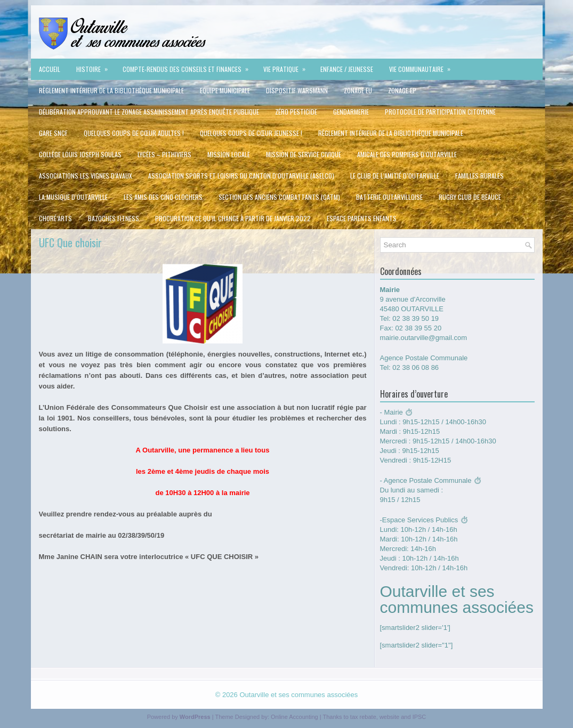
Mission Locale (229, 154)
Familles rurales (479, 176)
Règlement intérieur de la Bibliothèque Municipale (111, 90)
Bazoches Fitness (114, 218)
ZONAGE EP (402, 90)
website (389, 717)
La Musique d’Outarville (73, 197)
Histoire (95, 66)
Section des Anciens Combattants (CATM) (279, 197)
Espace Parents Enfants (362, 218)
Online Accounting (294, 717)
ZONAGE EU (358, 90)
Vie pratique (288, 66)
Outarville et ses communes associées (298, 695)
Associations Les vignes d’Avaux (86, 176)
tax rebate (363, 717)
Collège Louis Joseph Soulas (80, 154)
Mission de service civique (304, 154)
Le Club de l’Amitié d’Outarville (395, 176)
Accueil (50, 69)
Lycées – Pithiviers (164, 154)
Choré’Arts (55, 218)
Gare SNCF (53, 133)
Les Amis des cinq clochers (163, 197)
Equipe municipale (225, 90)
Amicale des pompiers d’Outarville (407, 154)
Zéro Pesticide (296, 112)
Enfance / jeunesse (347, 69)
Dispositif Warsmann (297, 90)
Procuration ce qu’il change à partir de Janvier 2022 (233, 218)
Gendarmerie (351, 112)
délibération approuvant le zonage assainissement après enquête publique (149, 112)
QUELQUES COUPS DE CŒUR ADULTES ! (134, 133)
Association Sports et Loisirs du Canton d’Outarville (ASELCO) (241, 176)
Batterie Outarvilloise (389, 197)
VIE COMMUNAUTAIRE (423, 66)
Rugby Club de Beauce (470, 197)
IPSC (419, 717)
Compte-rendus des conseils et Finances (189, 66)
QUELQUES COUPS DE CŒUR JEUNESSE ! (251, 133)
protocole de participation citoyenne (440, 112)
